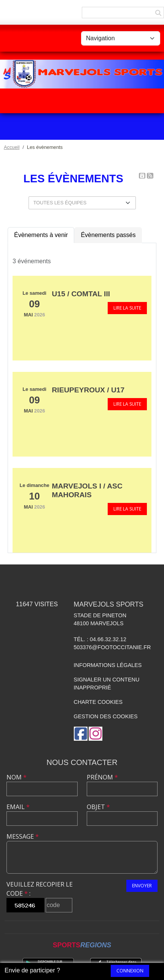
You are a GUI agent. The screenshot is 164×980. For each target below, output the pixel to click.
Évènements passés (108, 235)
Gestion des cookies (106, 716)
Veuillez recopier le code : (40, 889)
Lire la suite (127, 308)
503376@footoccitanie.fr (112, 647)
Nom (17, 777)
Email (18, 807)
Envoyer (142, 886)
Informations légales (108, 665)
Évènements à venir (41, 235)
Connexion (130, 971)
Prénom (102, 777)
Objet (98, 807)
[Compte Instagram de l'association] (96, 734)
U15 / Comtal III (81, 294)
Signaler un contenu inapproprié (107, 684)
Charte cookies (98, 702)
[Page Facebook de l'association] (81, 734)
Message (23, 836)
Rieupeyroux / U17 (88, 390)
